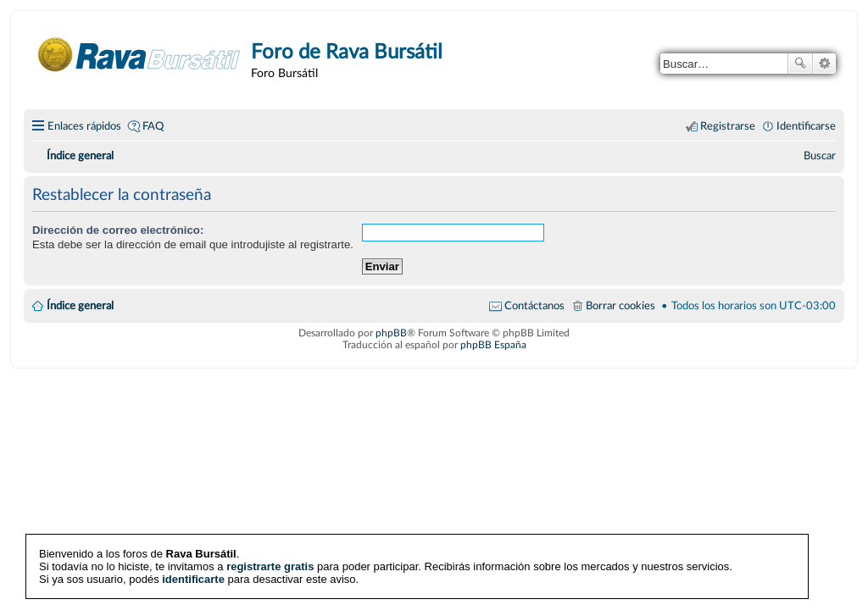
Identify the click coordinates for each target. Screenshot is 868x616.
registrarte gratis (270, 566)
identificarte (193, 579)
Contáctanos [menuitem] (534, 306)
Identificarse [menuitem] (806, 126)
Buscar (800, 64)
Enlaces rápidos (84, 126)
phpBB (391, 333)
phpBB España (493, 345)
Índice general (80, 306)
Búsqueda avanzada (824, 64)
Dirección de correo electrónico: (118, 230)
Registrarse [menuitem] (728, 126)
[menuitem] (820, 156)
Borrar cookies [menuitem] (620, 306)
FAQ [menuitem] (153, 126)
